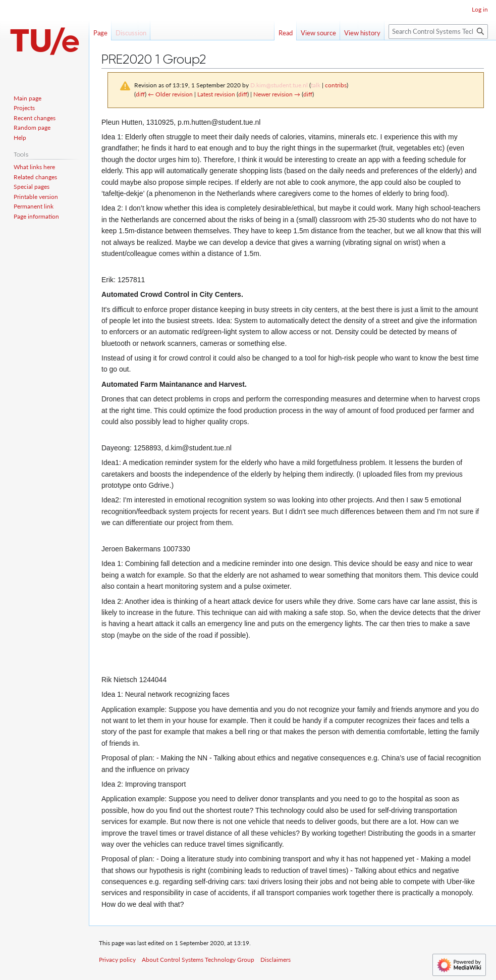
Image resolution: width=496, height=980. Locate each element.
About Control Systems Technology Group (198, 960)
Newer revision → (277, 94)
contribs (336, 85)
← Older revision (170, 94)
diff (140, 94)
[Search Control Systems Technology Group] (438, 32)
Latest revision (216, 94)
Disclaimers (275, 960)
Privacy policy (117, 960)
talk (316, 85)
